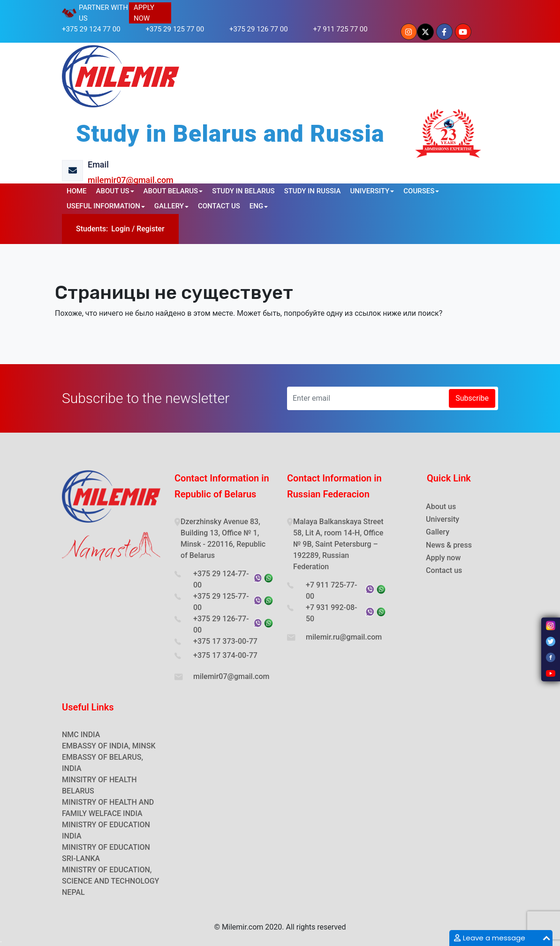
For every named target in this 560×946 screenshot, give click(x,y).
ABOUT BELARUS (171, 191)
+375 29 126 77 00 (259, 29)
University (443, 519)
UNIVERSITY (370, 191)
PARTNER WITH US (103, 13)
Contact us (444, 570)
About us (441, 507)
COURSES (419, 191)
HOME (77, 191)
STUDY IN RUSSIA (313, 191)
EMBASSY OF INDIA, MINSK (109, 746)
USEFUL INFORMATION (103, 206)
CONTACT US (219, 206)
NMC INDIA (81, 735)
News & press (449, 545)
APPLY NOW (144, 13)
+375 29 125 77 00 (175, 29)
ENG (256, 206)
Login (121, 229)
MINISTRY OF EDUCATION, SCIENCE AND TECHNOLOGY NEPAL (110, 881)
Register (151, 229)
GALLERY (169, 206)
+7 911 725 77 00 (341, 29)
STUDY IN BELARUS (243, 191)
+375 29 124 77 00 (91, 29)
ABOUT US (113, 191)
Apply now (443, 558)
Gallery (438, 532)
